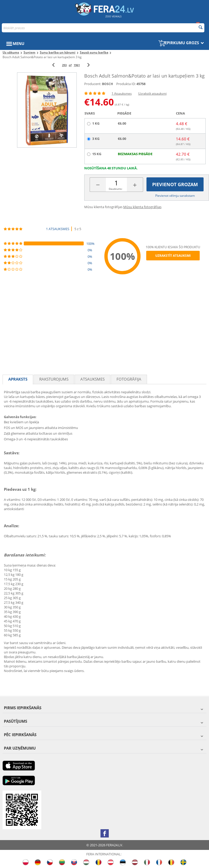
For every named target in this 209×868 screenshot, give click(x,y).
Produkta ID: (126, 84)
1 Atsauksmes (122, 93)
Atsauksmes (92, 379)
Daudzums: (116, 189)
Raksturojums (54, 379)
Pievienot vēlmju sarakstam (175, 196)
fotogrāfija (129, 379)
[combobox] (103, 28)
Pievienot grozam (175, 184)
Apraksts (18, 379)
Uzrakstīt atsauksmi (152, 93)
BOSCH (107, 84)
